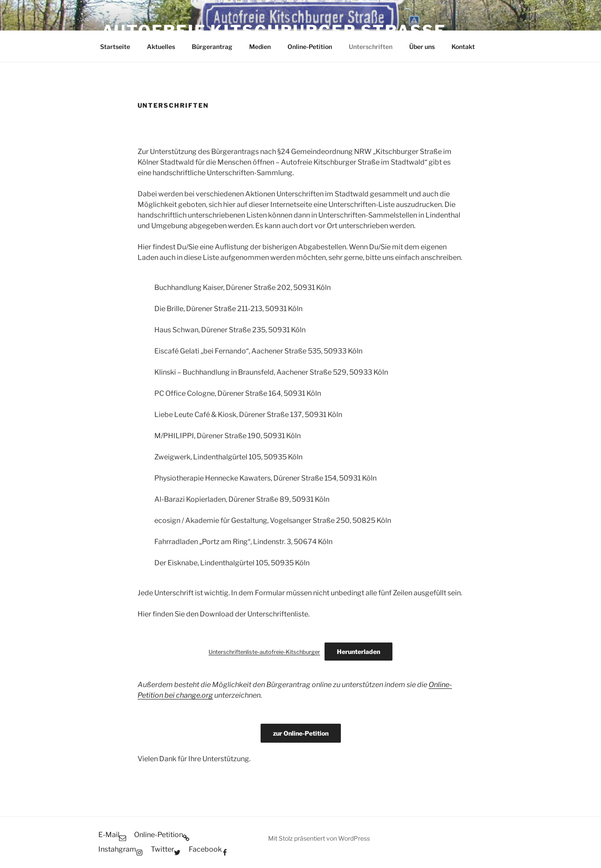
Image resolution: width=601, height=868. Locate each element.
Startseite (115, 47)
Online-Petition (310, 47)
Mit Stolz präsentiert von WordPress (319, 838)
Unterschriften (371, 47)
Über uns (422, 47)
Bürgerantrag (212, 47)
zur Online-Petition (301, 733)
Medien (260, 47)
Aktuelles (161, 47)
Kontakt (463, 47)
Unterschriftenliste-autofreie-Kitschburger (264, 652)
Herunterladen (358, 652)
